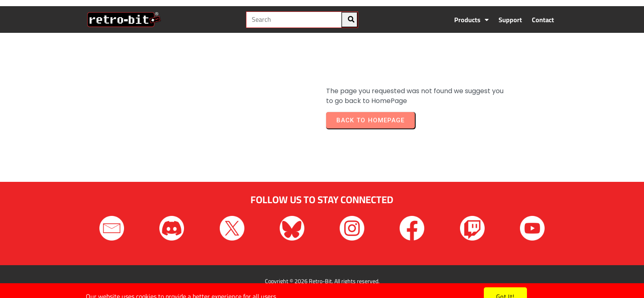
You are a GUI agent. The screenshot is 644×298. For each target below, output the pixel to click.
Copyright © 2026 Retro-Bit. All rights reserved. (322, 281)
